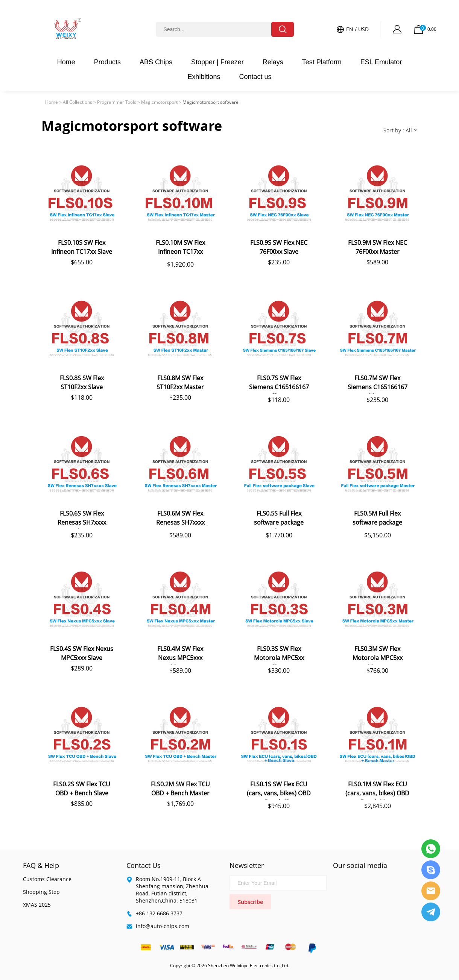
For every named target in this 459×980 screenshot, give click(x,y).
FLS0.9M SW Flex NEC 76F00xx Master (378, 247)
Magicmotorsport (159, 102)
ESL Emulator (381, 62)
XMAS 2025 (37, 905)
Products (107, 62)
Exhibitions (204, 77)
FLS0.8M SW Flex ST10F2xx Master (180, 382)
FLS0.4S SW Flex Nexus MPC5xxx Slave (82, 653)
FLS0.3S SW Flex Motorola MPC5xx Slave (279, 655)
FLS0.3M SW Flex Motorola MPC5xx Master (378, 655)
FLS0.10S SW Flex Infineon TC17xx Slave (82, 247)
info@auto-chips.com (163, 926)
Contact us (255, 77)
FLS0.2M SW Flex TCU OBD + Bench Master (180, 789)
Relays (273, 62)
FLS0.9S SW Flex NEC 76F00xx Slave (279, 247)
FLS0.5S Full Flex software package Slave (279, 519)
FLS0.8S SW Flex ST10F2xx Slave (82, 382)
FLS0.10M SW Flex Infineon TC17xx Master (180, 248)
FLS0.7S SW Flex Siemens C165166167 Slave (279, 384)
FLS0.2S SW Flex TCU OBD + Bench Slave (82, 789)
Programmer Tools (117, 102)
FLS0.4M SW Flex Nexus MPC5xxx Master (180, 655)
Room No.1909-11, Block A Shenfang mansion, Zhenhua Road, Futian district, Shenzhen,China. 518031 (172, 890)
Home (66, 62)
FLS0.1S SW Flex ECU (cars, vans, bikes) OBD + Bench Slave (279, 790)
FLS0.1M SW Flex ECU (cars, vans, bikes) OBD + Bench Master (377, 790)
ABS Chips (156, 62)
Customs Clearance (47, 879)
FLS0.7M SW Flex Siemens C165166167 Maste (378, 384)
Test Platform (322, 62)
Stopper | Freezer (217, 62)
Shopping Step (41, 892)
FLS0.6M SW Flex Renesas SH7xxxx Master (180, 519)
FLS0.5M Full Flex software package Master (377, 519)
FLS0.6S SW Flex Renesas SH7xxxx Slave (82, 519)
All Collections (78, 102)
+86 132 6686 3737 (159, 913)
